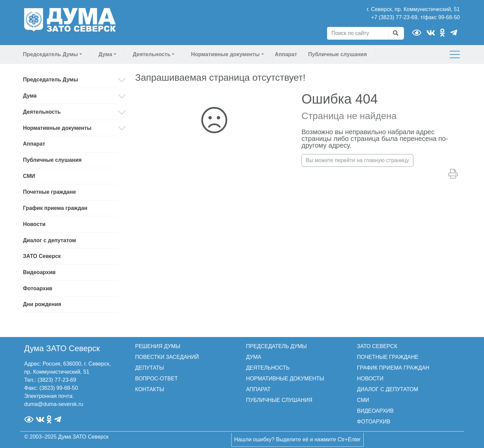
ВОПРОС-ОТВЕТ (156, 379)
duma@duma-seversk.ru (54, 404)
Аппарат (286, 54)
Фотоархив (37, 288)
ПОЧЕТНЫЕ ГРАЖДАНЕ (388, 357)
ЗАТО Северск (42, 256)
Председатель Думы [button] (50, 54)
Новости (34, 224)
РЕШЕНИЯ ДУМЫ (158, 346)
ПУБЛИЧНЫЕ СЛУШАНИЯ (279, 400)
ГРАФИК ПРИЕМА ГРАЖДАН (393, 368)
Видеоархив (39, 272)
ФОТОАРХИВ (374, 422)
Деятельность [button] (152, 54)
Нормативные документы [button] (225, 54)
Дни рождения (42, 304)
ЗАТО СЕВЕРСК (377, 346)
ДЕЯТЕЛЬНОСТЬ (268, 368)
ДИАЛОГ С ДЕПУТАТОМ (388, 389)
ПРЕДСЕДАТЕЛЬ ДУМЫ (276, 346)
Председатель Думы (50, 80)
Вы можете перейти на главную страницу (357, 160)
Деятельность (42, 112)
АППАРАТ (258, 389)
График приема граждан (55, 208)
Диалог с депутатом (49, 240)
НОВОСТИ (370, 379)
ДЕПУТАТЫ (150, 368)
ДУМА (254, 357)
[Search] (358, 33)
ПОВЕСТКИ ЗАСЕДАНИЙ (167, 357)
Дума (30, 96)
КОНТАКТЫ (150, 389)
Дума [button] (105, 54)
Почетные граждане (49, 192)
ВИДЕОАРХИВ (375, 411)
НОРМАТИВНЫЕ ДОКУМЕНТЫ (285, 379)
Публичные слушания (338, 54)
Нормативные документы (57, 128)
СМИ (29, 176)
